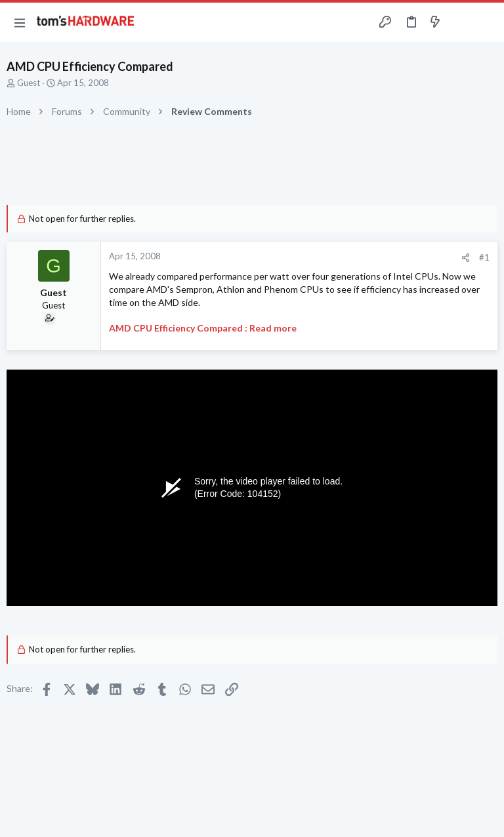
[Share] (466, 258)
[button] (20, 22)
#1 (484, 257)
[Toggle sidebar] (461, 22)
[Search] (486, 23)
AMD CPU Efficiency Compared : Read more (203, 328)
